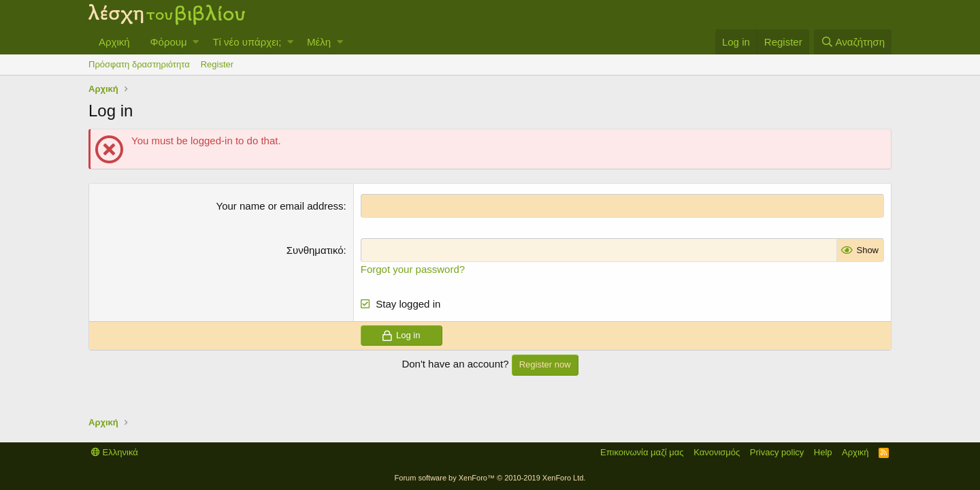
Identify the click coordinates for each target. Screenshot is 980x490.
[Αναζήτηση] (853, 42)
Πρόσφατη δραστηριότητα (139, 64)
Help (823, 452)
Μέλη (319, 42)
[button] (196, 42)
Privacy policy (777, 452)
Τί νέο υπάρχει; (247, 42)
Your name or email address (280, 206)
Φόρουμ (169, 42)
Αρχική (114, 42)
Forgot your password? (413, 269)
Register (217, 64)
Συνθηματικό (315, 250)
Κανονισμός (717, 452)
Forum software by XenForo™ (490, 478)
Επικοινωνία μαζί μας (642, 452)
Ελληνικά (115, 452)
